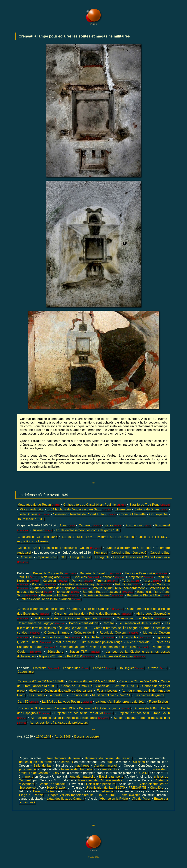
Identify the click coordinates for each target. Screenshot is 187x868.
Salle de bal (42, 766)
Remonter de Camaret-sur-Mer (101, 780)
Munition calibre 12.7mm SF (112, 695)
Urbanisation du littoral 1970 (105, 788)
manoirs (27, 777)
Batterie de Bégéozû (103, 595)
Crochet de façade (52, 784)
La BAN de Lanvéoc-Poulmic (67, 702)
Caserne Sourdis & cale (57, 637)
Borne (145, 628)
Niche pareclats (138, 642)
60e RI (143, 773)
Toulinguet (132, 668)
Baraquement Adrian (84, 623)
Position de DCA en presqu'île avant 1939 (46, 708)
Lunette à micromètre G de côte (129, 548)
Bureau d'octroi (44, 791)
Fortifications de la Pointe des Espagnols (73, 618)
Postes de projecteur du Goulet (73, 548)
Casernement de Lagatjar (41, 623)
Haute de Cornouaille (146, 573)
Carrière (108, 623)
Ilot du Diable (135, 637)
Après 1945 (63, 737)
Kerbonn (113, 577)
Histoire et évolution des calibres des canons (61, 691)
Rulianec (42, 530)
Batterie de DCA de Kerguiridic (105, 708)
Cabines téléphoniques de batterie (41, 609)
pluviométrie (28, 769)
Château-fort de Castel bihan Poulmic (95, 505)
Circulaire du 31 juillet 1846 (37, 537)
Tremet (107, 581)
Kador (113, 525)
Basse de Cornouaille (54, 573)
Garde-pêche (158, 514)
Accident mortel (106, 766)
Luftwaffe (107, 791)
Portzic (152, 581)
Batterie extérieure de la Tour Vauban (50, 599)
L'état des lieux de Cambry (66, 799)
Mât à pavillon (66, 642)
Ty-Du (130, 581)
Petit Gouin (128, 584)
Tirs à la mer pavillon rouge (102, 642)
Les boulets (37, 695)
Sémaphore (55, 652)
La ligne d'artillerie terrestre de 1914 (120, 702)
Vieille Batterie (33, 514)
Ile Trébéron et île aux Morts (140, 623)
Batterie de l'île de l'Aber (148, 595)
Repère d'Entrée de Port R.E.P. (67, 656)
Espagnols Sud (81, 557)
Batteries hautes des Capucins (60, 588)
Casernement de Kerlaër (142, 618)
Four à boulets (107, 691)
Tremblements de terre (63, 758)
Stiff (64, 557)
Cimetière (157, 788)
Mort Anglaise (55, 577)
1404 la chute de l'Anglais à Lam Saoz (79, 509)
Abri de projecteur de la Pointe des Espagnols (70, 718)
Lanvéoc (104, 668)
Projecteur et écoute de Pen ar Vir (84, 713)
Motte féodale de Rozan (39, 505)
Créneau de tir (84, 633)
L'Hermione (123, 509)
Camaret (90, 525)
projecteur (141, 577)
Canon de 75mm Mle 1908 (138, 681)
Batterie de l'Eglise (60, 595)
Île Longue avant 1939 (75, 628)
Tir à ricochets (79, 695)
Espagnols (102, 557)
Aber (67, 525)
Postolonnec (138, 525)
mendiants (110, 769)
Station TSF (85, 652)
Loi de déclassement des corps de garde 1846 (88, 530)
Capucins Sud (160, 553)
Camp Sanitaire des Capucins (96, 609)
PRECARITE (137, 788)
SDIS (55, 773)
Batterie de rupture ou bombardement (118, 588)
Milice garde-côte (31, 509)
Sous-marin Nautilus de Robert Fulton (84, 514)
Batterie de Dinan (151, 509)
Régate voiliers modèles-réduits (71, 795)
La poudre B (57, 695)
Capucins (26, 557)
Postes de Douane (72, 647)
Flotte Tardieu (158, 702)
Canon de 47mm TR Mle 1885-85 (41, 681)
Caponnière (26, 672)
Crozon (158, 668)
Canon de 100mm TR (77, 686)
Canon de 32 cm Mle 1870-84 (117, 686)
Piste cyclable (130, 795)
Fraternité (46, 668)
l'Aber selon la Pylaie (113, 799)
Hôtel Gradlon (57, 788)
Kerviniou (101, 553)
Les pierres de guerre (150, 695)
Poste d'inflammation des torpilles (118, 647)
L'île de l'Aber (141, 799)
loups (110, 762)
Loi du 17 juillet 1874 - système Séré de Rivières (98, 537)
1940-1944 (44, 737)
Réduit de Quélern (119, 633)
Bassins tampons (111, 777)
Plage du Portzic (31, 795)
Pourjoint (44, 584)
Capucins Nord (47, 557)
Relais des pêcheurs (101, 784)
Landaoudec (76, 668)
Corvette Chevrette (132, 514)
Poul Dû (27, 577)
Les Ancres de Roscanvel (122, 656)
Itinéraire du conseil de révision (109, 758)
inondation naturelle (81, 777)
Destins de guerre (87, 737)
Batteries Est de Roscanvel (108, 592)
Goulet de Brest (29, 548)
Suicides (139, 762)
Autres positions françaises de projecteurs (59, 723)
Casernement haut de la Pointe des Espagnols (93, 614)
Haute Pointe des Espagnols (86, 584)
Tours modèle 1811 (31, 519)
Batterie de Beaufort (100, 573)
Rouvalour (67, 592)
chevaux (67, 762)
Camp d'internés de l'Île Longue (116, 628)
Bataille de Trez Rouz (149, 505)
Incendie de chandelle (77, 769)
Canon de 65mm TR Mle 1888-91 (92, 681)
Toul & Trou (107, 795)
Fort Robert (100, 637)
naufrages (82, 766)
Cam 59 (28, 702)
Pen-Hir (82, 581)
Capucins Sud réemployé (129, 553)
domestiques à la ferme (35, 762)
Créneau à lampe (57, 633)
